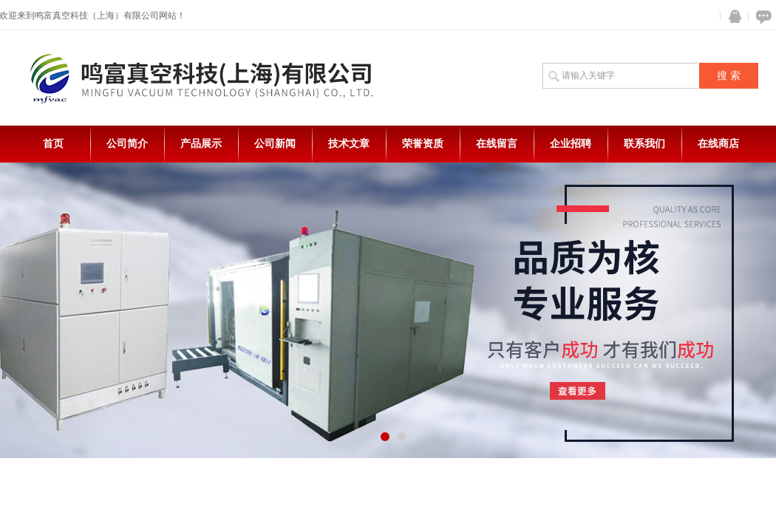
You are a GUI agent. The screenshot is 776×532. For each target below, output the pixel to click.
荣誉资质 (423, 144)
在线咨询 (761, 17)
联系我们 (644, 144)
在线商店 (718, 144)
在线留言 (497, 144)
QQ (732, 17)
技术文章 (349, 144)
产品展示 (201, 144)
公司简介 (127, 144)
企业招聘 (571, 144)
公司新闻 (275, 144)
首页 (53, 144)
